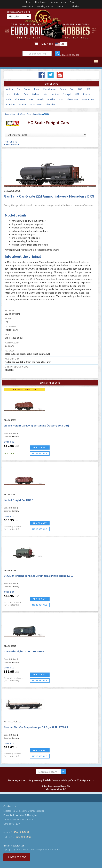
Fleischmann (50, 89)
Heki (31, 99)
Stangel (67, 94)
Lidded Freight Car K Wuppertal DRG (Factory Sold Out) (36, 425)
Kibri (46, 94)
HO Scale (22, 114)
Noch (8, 99)
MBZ (77, 94)
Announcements (58, 2)
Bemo (63, 89)
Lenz (8, 94)
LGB (80, 89)
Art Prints (10, 104)
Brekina (51, 99)
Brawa (27, 89)
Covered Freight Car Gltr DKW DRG (24, 651)
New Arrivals (41, 2)
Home (7, 114)
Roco (37, 89)
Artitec (56, 94)
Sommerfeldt (89, 99)
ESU (61, 99)
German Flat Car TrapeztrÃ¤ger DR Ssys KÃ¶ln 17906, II (36, 727)
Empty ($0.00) (46, 44)
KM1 (88, 89)
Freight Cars (32, 114)
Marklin (9, 89)
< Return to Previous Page (12, 143)
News (29, 2)
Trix (18, 89)
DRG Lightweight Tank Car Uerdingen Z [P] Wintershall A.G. (38, 576)
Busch (41, 99)
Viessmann (72, 99)
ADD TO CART (40, 447)
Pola (26, 94)
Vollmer (36, 94)
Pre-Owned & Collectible (43, 104)
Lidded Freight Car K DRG (19, 500)
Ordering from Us (45, 6)
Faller (17, 94)
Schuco (23, 104)
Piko (72, 89)
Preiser (87, 94)
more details (40, 453)
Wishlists (75, 6)
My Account (28, 6)
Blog (72, 2)
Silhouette (20, 99)
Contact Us (62, 6)
